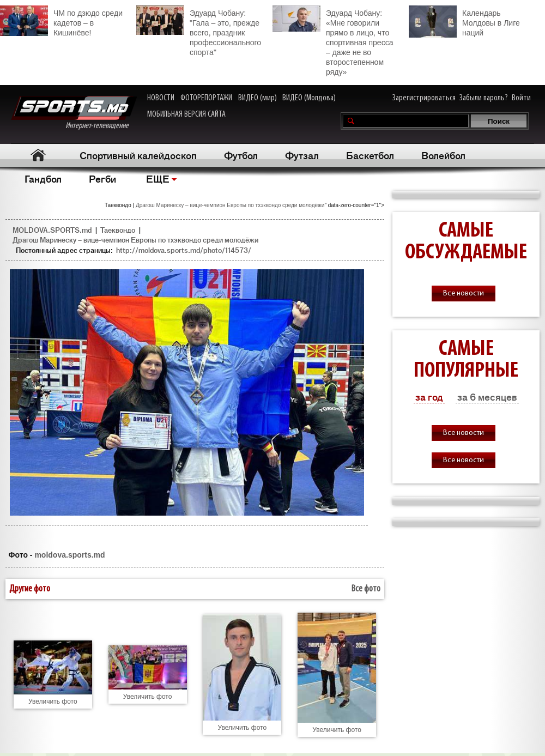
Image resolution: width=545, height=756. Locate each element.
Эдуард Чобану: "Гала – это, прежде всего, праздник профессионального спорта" (199, 31)
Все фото (366, 589)
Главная (38, 155)
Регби (102, 178)
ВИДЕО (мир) (258, 98)
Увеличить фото (53, 701)
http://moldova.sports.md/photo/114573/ (184, 250)
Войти (521, 98)
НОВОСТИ (161, 98)
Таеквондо (118, 230)
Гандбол (43, 178)
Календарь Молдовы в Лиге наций (464, 22)
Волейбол (443, 155)
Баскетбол (370, 155)
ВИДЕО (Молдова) (309, 98)
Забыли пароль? (484, 98)
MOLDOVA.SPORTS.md (52, 230)
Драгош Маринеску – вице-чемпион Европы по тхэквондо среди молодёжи (230, 205)
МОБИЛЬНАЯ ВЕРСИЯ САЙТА (186, 114)
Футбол (241, 155)
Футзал (302, 155)
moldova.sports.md (69, 555)
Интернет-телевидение (74, 113)
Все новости (464, 294)
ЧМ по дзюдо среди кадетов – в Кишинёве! (61, 21)
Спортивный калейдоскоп (138, 155)
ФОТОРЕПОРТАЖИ (206, 98)
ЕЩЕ (158, 178)
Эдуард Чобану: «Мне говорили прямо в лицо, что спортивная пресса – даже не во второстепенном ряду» (333, 41)
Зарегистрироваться (424, 98)
